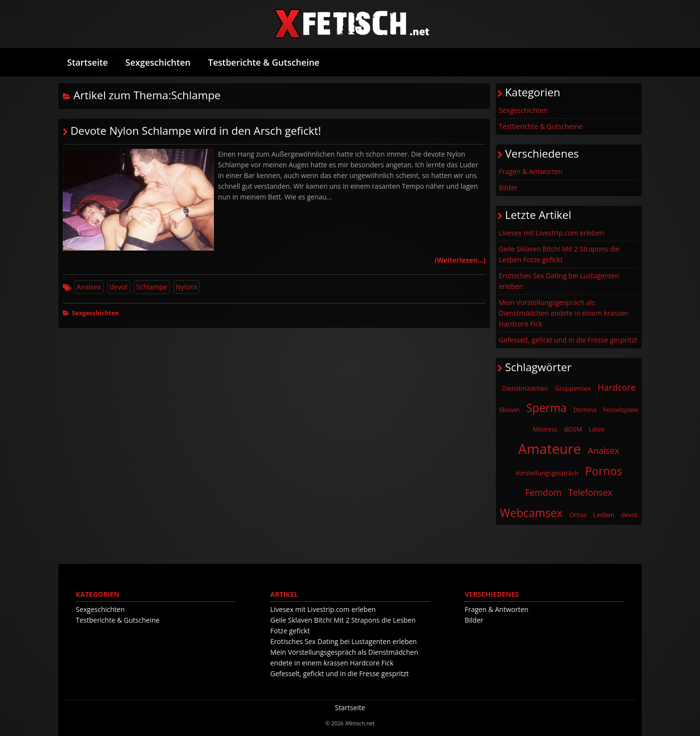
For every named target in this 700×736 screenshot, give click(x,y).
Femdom (544, 492)
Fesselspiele (621, 410)
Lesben (604, 515)
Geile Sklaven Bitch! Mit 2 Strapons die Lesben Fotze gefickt (559, 254)
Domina (585, 410)
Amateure (550, 449)
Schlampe (152, 287)
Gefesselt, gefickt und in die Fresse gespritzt (568, 340)
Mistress (545, 429)
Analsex (89, 287)
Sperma (547, 408)
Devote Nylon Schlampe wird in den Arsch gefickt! (196, 131)
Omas (578, 515)
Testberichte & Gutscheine (264, 62)
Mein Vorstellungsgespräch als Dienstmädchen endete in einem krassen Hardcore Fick (564, 313)
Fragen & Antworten (531, 171)
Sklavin (509, 410)
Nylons (187, 287)
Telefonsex (590, 492)
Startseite (87, 62)
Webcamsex (531, 513)
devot (119, 287)
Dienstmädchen (525, 388)
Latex (597, 429)
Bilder (508, 188)
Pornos (604, 471)
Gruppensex (573, 388)
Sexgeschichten (158, 62)
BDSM (573, 429)
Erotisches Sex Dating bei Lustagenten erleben (559, 281)
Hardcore (617, 387)
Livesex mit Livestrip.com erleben (551, 233)
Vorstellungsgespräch (547, 473)
